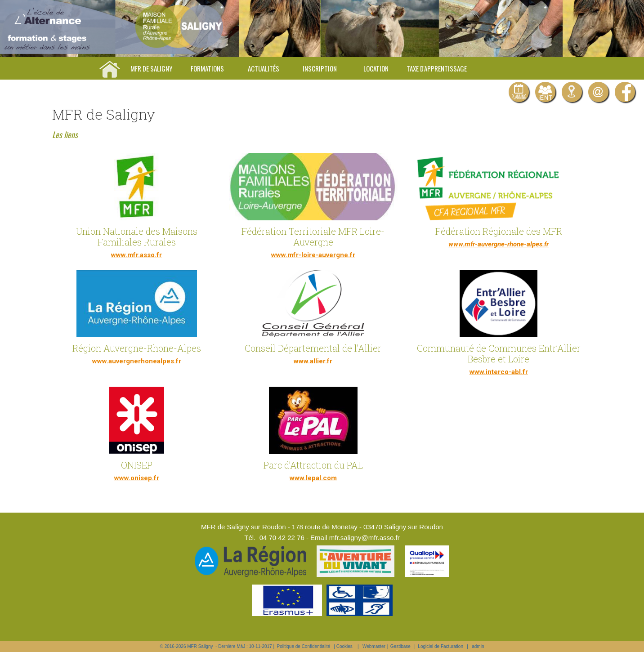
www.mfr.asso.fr (136, 255)
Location (376, 68)
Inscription (320, 68)
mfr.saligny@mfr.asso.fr (364, 538)
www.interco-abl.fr (499, 372)
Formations (207, 68)
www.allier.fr (313, 361)
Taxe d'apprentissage (437, 68)
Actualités (264, 68)
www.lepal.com (313, 478)
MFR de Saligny (151, 68)
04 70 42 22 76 (282, 538)
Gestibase (400, 646)
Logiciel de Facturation (441, 646)
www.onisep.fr (137, 478)
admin (478, 646)
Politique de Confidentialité (304, 646)
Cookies (344, 646)
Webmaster (374, 646)
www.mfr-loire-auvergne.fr (313, 255)
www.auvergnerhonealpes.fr (137, 361)
